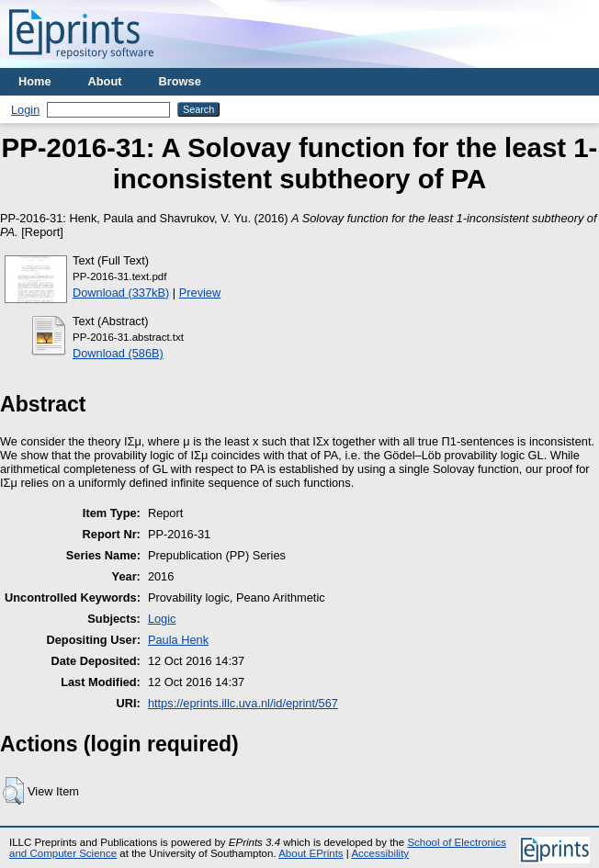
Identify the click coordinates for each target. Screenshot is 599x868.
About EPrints (311, 853)
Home (35, 81)
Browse (180, 81)
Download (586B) (118, 353)
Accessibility (380, 853)
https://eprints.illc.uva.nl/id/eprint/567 (243, 703)
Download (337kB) (121, 293)
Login (25, 110)
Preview (200, 293)
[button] (13, 791)
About (105, 81)
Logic (162, 619)
